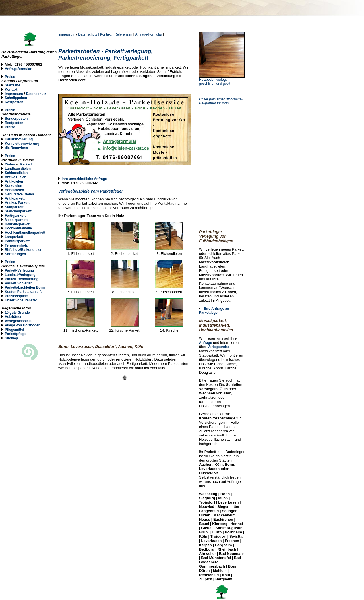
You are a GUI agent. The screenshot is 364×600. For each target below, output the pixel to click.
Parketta (12, 287)
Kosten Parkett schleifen (25, 292)
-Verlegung (25, 270)
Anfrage (205, 343)
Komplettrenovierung (22, 144)
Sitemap (12, 338)
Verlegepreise (219, 347)
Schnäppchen (16, 98)
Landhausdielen (18, 169)
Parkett (26, 164)
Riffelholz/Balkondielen (24, 250)
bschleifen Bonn (31, 287)
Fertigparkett (15, 216)
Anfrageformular (18, 69)
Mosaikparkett (16, 220)
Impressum (67, 34)
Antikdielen (14, 181)
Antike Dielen (16, 177)
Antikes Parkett (17, 203)
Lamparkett (14, 237)
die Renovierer (17, 148)
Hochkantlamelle (18, 228)
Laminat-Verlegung (20, 275)
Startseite (13, 85)
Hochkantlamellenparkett (25, 233)
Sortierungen (15, 254)
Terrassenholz (16, 245)
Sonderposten (16, 119)
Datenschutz (88, 34)
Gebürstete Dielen (19, 194)
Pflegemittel (15, 330)
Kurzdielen (14, 186)
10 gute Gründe (17, 313)
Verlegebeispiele (18, 321)
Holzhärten (14, 317)
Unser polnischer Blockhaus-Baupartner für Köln (221, 101)
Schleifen (25, 283)
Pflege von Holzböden (23, 325)
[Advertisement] (227, 130)
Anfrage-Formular (148, 34)
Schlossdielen (16, 173)
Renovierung (28, 279)
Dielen (10, 164)
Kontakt (11, 90)
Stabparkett (14, 207)
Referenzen (123, 34)
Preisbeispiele (16, 296)
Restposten (14, 102)
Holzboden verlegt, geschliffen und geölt (215, 82)
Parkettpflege (16, 334)
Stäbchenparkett (18, 211)
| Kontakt (105, 34)
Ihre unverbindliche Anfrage (84, 179)
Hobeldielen (15, 190)
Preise (10, 77)
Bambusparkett (17, 241)
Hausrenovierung (19, 139)
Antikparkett (15, 198)
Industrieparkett (18, 224)
